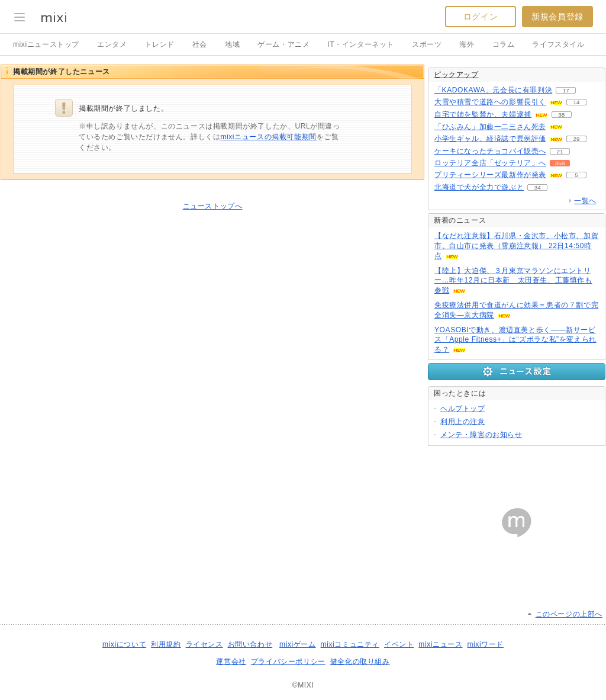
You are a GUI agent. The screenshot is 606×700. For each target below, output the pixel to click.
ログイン (481, 17)
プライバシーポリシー (288, 662)
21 (560, 151)
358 (560, 163)
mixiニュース (440, 644)
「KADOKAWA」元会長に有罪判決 (493, 90)
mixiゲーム (298, 644)
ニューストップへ (213, 206)
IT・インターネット (361, 44)
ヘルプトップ (463, 409)
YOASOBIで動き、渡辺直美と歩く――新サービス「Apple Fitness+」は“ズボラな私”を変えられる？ (515, 340)
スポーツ (427, 44)
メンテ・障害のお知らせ (481, 435)
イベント (399, 644)
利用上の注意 (463, 422)
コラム (504, 44)
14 (576, 102)
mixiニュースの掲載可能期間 (268, 137)
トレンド (159, 44)
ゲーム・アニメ (283, 44)
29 (576, 139)
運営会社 (231, 662)
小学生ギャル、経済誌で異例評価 (490, 139)
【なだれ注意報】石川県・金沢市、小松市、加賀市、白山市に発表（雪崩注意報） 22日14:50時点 (516, 246)
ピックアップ (456, 75)
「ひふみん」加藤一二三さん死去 (490, 127)
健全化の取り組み (360, 662)
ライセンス (204, 644)
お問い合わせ (250, 644)
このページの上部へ (569, 614)
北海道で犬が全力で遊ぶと (479, 187)
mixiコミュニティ (350, 644)
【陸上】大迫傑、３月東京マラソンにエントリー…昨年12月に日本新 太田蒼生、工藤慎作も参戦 (513, 281)
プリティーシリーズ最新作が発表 (490, 175)
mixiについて (124, 644)
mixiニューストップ (46, 44)
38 (561, 115)
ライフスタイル (558, 44)
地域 (232, 44)
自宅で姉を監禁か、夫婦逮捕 (483, 114)
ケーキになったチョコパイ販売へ (490, 151)
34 (538, 187)
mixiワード (485, 644)
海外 (467, 44)
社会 (200, 44)
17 (566, 90)
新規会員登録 (557, 17)
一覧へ (585, 201)
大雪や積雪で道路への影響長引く (490, 102)
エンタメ (112, 44)
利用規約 (166, 644)
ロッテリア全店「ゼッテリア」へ (490, 163)
